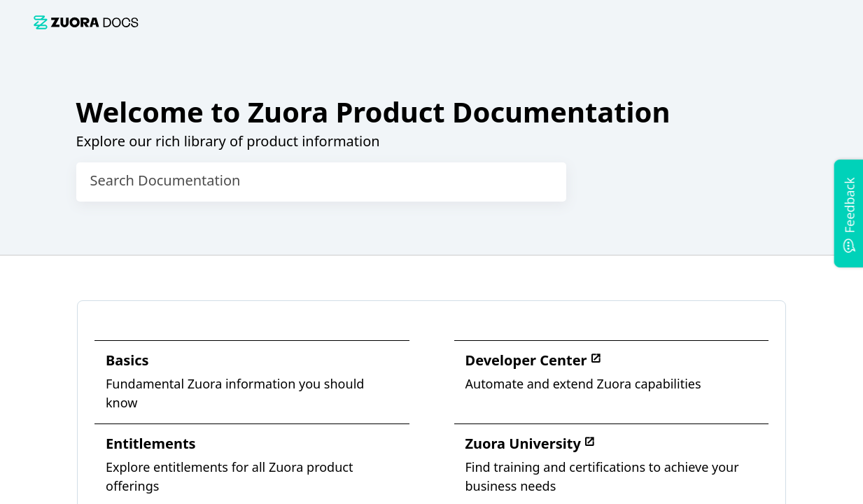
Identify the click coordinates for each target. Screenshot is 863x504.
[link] (86, 22)
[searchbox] (541, 182)
